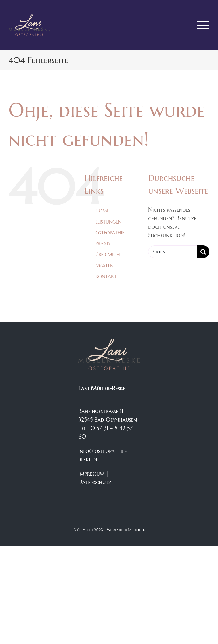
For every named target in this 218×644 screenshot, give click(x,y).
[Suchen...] (173, 252)
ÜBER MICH (107, 255)
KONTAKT (106, 276)
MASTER (104, 265)
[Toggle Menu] (203, 25)
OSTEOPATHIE (110, 233)
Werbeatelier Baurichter (126, 530)
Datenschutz (95, 482)
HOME (102, 211)
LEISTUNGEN (108, 222)
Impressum (91, 474)
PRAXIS (103, 243)
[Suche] (203, 252)
